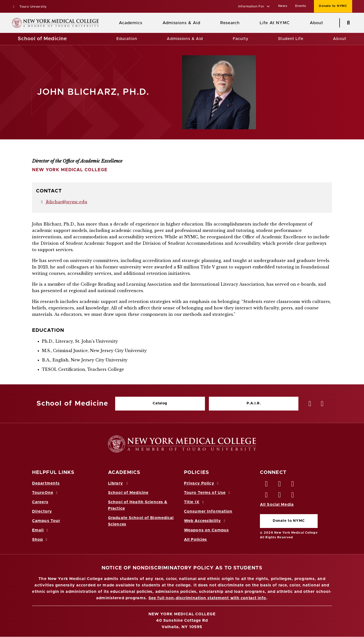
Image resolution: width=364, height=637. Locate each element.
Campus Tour (46, 521)
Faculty (241, 39)
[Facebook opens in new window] (267, 485)
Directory (42, 511)
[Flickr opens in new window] (293, 496)
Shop (40, 540)
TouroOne (45, 493)
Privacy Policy (202, 483)
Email (41, 530)
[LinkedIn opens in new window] (293, 485)
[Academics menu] (146, 23)
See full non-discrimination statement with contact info (207, 598)
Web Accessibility (205, 521)
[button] (254, 7)
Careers (40, 502)
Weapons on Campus (206, 530)
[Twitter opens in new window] (280, 485)
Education (127, 39)
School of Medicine (42, 39)
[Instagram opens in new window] (267, 496)
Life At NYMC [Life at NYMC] (275, 23)
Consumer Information (208, 511)
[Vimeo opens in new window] (280, 496)
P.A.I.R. (254, 403)
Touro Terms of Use (208, 493)
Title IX (195, 502)
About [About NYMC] (316, 23)
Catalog (160, 403)
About (340, 39)
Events (301, 6)
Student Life (291, 39)
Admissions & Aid (181, 23)
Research (230, 23)
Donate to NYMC (289, 521)
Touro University (29, 7)
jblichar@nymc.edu (67, 202)
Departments (46, 483)
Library (119, 483)
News (283, 6)
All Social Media (277, 505)
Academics (131, 23)
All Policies (195, 540)
